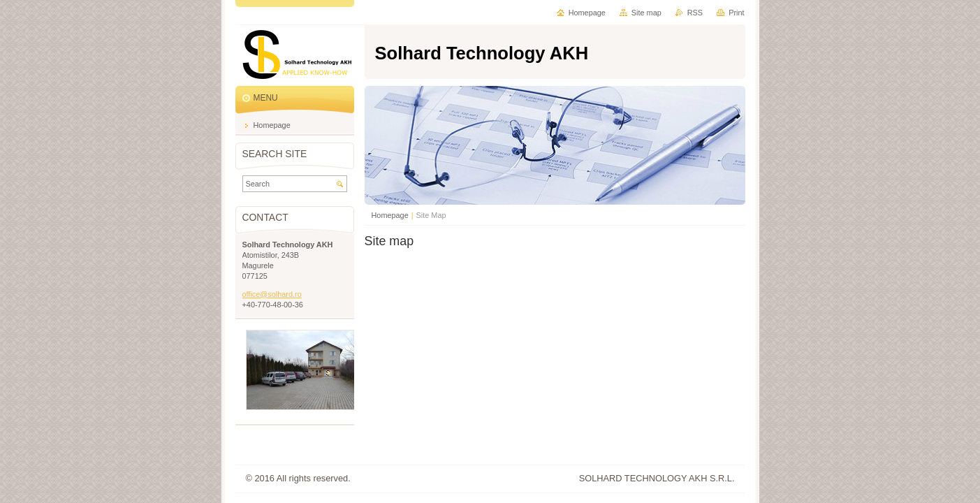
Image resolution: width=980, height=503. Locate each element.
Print (736, 13)
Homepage (390, 215)
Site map (646, 13)
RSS (695, 13)
